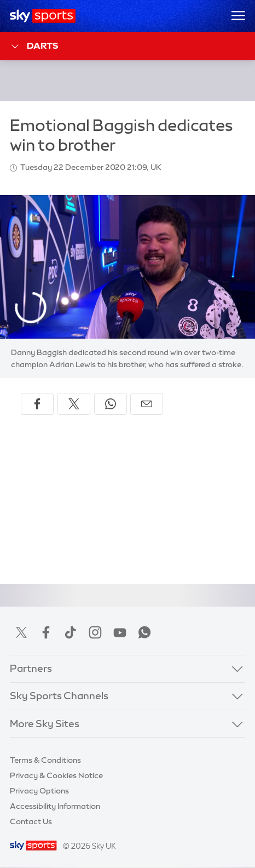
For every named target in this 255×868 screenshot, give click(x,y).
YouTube (120, 632)
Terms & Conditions (45, 760)
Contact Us (31, 821)
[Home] (43, 16)
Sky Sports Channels (59, 696)
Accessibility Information (55, 806)
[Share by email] (147, 404)
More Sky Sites (45, 724)
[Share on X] (74, 404)
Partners (31, 669)
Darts (34, 46)
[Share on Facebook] (37, 404)
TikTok (71, 632)
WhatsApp (144, 632)
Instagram (95, 632)
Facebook (46, 632)
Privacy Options (39, 791)
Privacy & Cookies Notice (56, 775)
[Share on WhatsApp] (111, 404)
